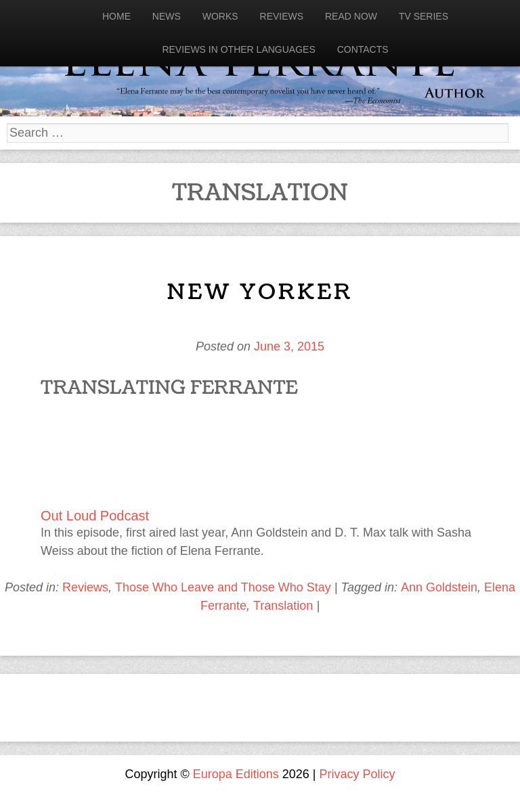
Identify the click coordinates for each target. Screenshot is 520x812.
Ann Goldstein (439, 587)
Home (116, 16)
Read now (351, 16)
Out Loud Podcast (95, 516)
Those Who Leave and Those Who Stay (223, 587)
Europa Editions (236, 774)
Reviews (282, 16)
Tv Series (424, 16)
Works (220, 16)
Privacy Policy (357, 774)
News (167, 16)
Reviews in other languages (238, 49)
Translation (283, 606)
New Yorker (260, 292)
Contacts (363, 49)
